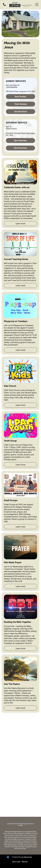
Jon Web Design (27, 857)
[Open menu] (37, 5)
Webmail (25, 862)
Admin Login (16, 862)
